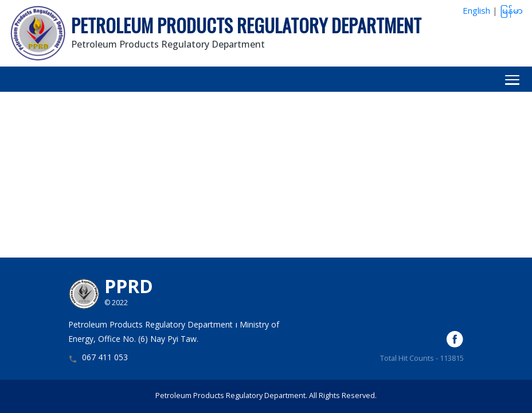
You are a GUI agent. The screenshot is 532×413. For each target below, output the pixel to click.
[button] (266, 79)
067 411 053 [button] (105, 359)
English (476, 12)
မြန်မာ (511, 12)
